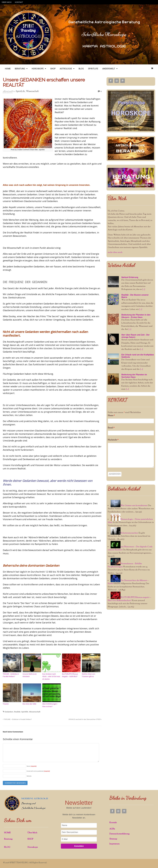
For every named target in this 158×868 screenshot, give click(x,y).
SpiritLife (20, 91)
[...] (144, 289)
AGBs (112, 829)
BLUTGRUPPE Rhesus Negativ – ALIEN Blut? (70, 675)
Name (32, 766)
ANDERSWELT (109, 69)
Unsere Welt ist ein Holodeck (30, 675)
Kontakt (113, 823)
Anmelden (79, 846)
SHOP (53, 69)
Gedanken (9, 712)
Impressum (114, 844)
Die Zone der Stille (29, 704)
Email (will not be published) (38, 771)
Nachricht (113, 440)
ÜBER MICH (7, 2)
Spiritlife (25, 712)
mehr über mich (115, 252)
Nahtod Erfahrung (130, 277)
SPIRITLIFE (93, 69)
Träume (6, 704)
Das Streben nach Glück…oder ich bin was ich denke (51, 677)
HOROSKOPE (38, 69)
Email (111, 428)
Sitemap (113, 839)
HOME (8, 69)
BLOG (81, 69)
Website (29, 776)
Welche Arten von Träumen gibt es (88, 675)
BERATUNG (20, 69)
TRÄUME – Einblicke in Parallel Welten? (11, 675)
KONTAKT (19, 2)
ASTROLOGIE (66, 69)
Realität (17, 712)
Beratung (8, 839)
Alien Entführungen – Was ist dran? (50, 705)
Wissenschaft (32, 91)
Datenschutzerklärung (119, 834)
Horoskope (33, 847)
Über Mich (117, 198)
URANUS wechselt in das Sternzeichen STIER (85, 719)
